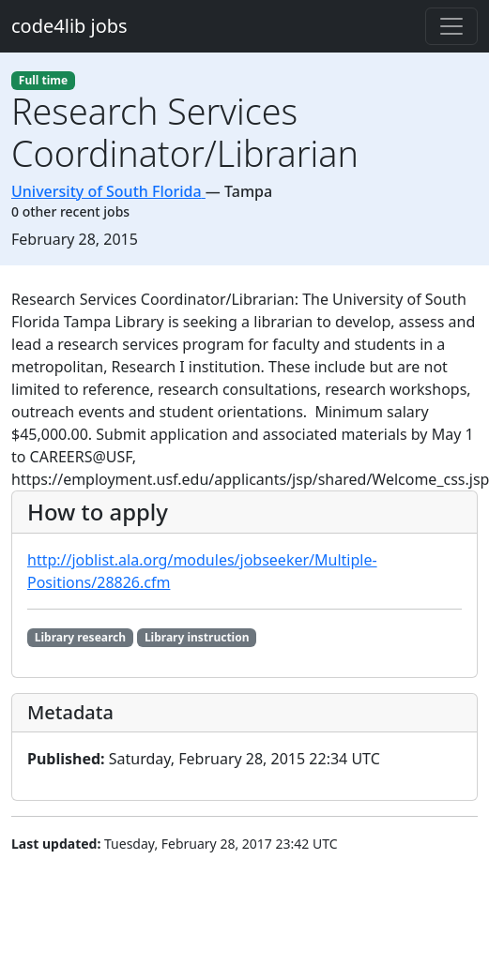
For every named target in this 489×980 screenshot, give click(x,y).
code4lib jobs (69, 26)
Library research (80, 637)
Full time (43, 80)
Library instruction (197, 637)
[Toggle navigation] (451, 26)
